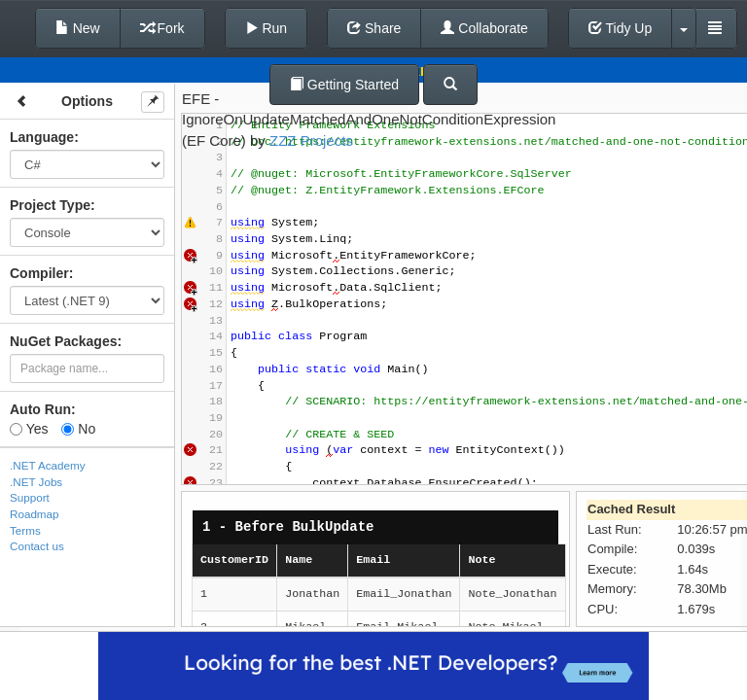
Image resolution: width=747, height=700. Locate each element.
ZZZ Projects (311, 140)
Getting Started (344, 85)
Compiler (39, 273)
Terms (25, 530)
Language (42, 137)
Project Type (50, 205)
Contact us (37, 546)
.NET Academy (48, 465)
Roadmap (35, 514)
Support (30, 497)
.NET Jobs (36, 482)
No (78, 429)
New (78, 28)
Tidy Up (620, 28)
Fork (162, 28)
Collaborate (484, 28)
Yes (29, 429)
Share (374, 28)
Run (267, 28)
